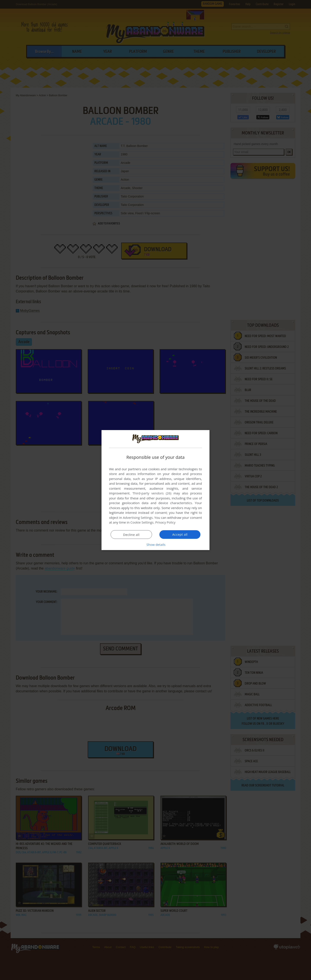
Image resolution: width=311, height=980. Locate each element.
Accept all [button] (180, 534)
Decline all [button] (131, 535)
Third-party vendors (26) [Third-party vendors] (152, 493)
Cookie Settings (142, 522)
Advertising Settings (138, 518)
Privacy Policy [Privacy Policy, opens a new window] (165, 522)
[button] (155, 544)
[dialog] (155, 490)
